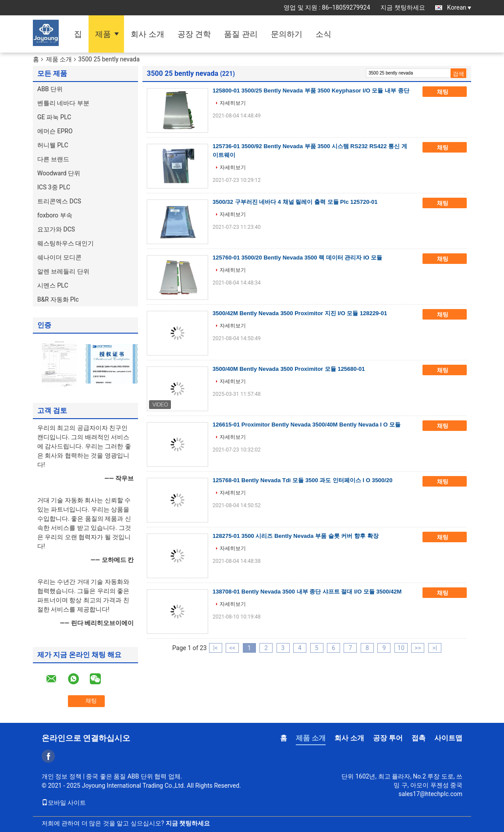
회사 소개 (147, 34)
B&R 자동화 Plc (58, 299)
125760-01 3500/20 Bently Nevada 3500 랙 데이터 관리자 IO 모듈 (297, 258)
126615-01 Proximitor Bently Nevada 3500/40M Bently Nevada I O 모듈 (307, 425)
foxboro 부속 (55, 215)
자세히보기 (233, 103)
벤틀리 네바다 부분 (63, 103)
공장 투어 (388, 738)
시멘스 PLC (53, 285)
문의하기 (287, 34)
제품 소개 (59, 59)
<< (232, 648)
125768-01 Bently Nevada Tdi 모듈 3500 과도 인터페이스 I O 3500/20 (302, 480)
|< (215, 648)
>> (418, 648)
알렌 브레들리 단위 (63, 271)
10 (401, 648)
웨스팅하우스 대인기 (66, 243)
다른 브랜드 (53, 159)
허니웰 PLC (53, 145)
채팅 (449, 92)
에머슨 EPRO (55, 131)
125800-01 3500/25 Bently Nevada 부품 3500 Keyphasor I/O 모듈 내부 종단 (311, 91)
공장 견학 (194, 34)
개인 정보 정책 (62, 776)
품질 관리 (241, 34)
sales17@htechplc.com (430, 794)
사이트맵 (448, 738)
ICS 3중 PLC (54, 187)
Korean (459, 7)
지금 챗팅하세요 (403, 7)
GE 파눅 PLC (54, 117)
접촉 (419, 738)
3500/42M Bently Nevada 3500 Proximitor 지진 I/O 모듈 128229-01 (300, 313)
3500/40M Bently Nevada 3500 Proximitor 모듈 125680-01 (289, 369)
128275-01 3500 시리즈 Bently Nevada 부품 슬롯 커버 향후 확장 (296, 536)
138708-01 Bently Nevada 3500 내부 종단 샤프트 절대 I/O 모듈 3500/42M (307, 592)
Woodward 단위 (59, 173)
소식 (323, 34)
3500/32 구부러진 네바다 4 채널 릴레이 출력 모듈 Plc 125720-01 (295, 202)
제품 (103, 34)
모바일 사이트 (64, 803)
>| (435, 648)
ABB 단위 (50, 89)
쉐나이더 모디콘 (59, 257)
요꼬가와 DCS (56, 229)
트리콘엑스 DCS (59, 201)
